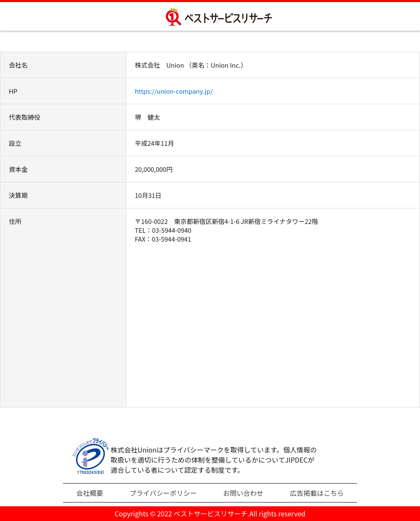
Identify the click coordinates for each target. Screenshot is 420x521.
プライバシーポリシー (163, 493)
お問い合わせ (243, 493)
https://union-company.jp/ (174, 91)
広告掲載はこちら (317, 493)
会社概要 (90, 493)
